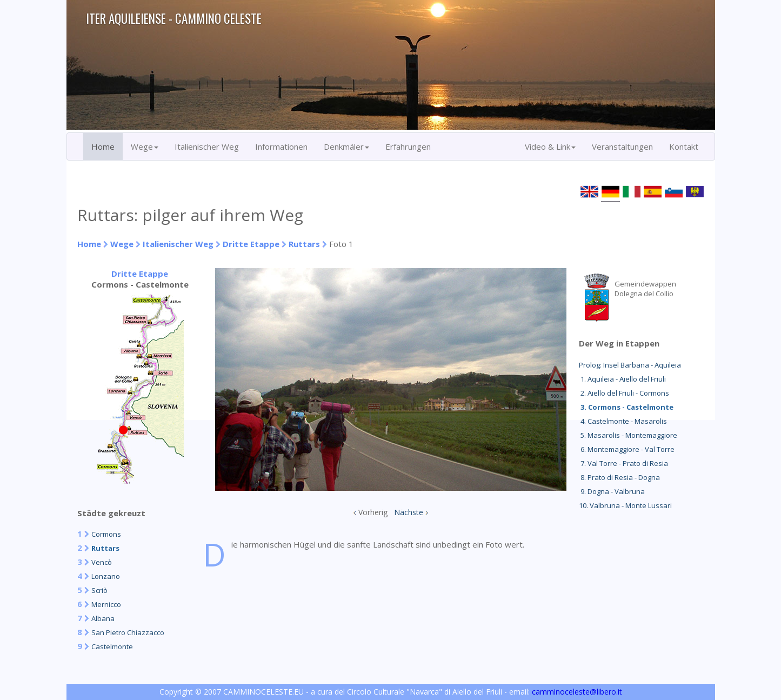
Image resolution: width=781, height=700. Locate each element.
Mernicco (106, 604)
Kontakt (684, 146)
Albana (103, 618)
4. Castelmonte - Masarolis (623, 421)
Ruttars (304, 244)
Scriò (99, 590)
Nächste (409, 512)
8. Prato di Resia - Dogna (619, 477)
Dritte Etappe (251, 244)
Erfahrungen (408, 146)
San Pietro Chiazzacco (128, 632)
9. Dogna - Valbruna (612, 491)
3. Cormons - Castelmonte (626, 407)
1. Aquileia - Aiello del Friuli (622, 379)
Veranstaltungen (622, 146)
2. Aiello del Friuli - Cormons (624, 393)
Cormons (106, 534)
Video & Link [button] (550, 146)
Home (103, 146)
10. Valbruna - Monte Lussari (625, 505)
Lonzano (106, 576)
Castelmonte (112, 646)
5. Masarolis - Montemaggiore (628, 435)
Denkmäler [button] (346, 146)
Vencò (102, 562)
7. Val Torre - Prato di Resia (623, 463)
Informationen (281, 146)
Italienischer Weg (207, 146)
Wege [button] (145, 146)
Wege (122, 244)
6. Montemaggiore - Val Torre (627, 449)
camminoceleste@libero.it (577, 692)
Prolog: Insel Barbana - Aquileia (630, 365)
